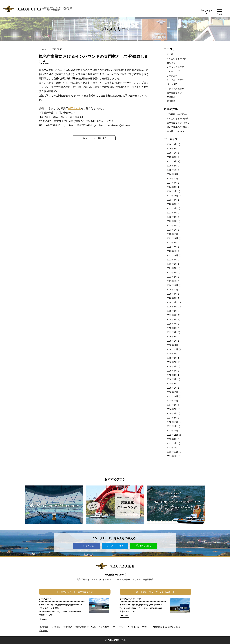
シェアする (89, 546)
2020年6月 (172, 298)
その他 (170, 54)
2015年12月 (173, 396)
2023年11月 (173, 196)
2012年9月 (172, 439)
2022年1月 (172, 251)
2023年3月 (172, 221)
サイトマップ (119, 627)
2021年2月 (172, 277)
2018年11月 (173, 345)
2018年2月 (172, 384)
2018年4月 (172, 375)
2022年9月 (172, 243)
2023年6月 (172, 208)
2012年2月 (172, 443)
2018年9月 (172, 354)
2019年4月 (172, 332)
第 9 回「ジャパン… (177, 131)
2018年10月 (173, 349)
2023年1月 (172, 230)
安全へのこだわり (101, 627)
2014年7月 (172, 409)
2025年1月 (172, 170)
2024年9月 (172, 183)
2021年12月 (173, 255)
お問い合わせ (82, 627)
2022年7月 (172, 247)
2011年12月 (173, 452)
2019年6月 (172, 328)
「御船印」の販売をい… (179, 114)
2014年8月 (172, 405)
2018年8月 (172, 358)
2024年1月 (172, 191)
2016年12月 (173, 392)
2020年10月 (173, 290)
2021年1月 (172, 281)
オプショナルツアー (176, 67)
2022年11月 (173, 238)
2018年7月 (172, 362)
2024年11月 (173, 174)
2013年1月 (172, 426)
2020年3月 (172, 311)
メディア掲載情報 (175, 88)
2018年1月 (172, 388)
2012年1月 (172, 448)
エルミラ (171, 63)
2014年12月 (173, 401)
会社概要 (56, 627)
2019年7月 (172, 324)
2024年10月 (173, 179)
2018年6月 (172, 366)
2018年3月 (172, 379)
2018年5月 (172, 371)
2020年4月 (172, 307)
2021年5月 (172, 268)
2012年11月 (173, 435)
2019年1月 (172, 341)
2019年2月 (172, 337)
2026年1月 (172, 153)
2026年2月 (172, 149)
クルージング (173, 71)
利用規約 (44, 631)
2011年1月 (172, 456)
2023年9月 (172, 200)
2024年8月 (172, 187)
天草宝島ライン (174, 93)
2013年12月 (173, 422)
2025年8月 (172, 157)
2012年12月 (173, 431)
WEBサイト (74, 108)
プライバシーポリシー (140, 627)
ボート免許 (172, 84)
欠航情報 (171, 97)
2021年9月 (172, 260)
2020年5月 (172, 302)
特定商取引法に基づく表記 (167, 627)
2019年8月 (172, 319)
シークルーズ (173, 76)
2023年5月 (172, 213)
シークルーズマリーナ (177, 80)
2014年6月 (172, 413)
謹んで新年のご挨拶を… (179, 127)
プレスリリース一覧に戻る (94, 138)
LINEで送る (146, 546)
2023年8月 (172, 204)
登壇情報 (171, 101)
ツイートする (117, 546)
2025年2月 (172, 166)
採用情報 (44, 627)
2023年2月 (172, 225)
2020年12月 (173, 285)
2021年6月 (172, 264)
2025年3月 (172, 161)
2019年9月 (172, 315)
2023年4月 (172, 217)
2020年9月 (172, 294)
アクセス (68, 627)
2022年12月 (173, 234)
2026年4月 (172, 144)
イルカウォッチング (176, 59)
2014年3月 (172, 418)
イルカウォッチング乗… (179, 119)
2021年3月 (172, 272)
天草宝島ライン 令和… (179, 123)
